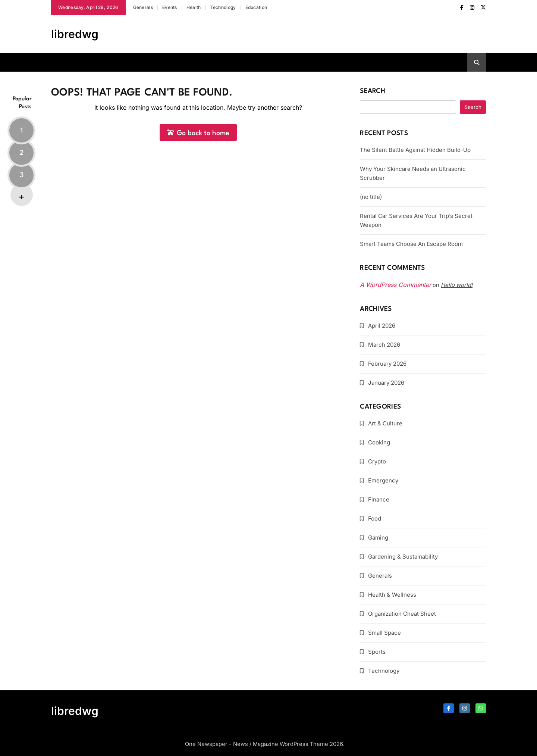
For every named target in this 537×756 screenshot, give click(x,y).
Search (373, 91)
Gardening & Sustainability (403, 557)
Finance (379, 499)
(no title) (371, 197)
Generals (143, 7)
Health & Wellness (392, 595)
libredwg (75, 34)
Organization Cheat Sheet (402, 614)
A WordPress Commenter (395, 285)
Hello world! (457, 285)
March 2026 (384, 345)
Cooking (379, 442)
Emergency (383, 480)
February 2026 (387, 364)
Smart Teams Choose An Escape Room (411, 244)
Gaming (378, 538)
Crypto (377, 461)
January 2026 (386, 383)
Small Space (384, 633)
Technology (223, 7)
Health (194, 7)
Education (256, 7)
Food (375, 518)
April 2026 (382, 326)
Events (170, 7)
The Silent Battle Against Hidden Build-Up (415, 150)
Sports (377, 652)
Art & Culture (385, 423)
